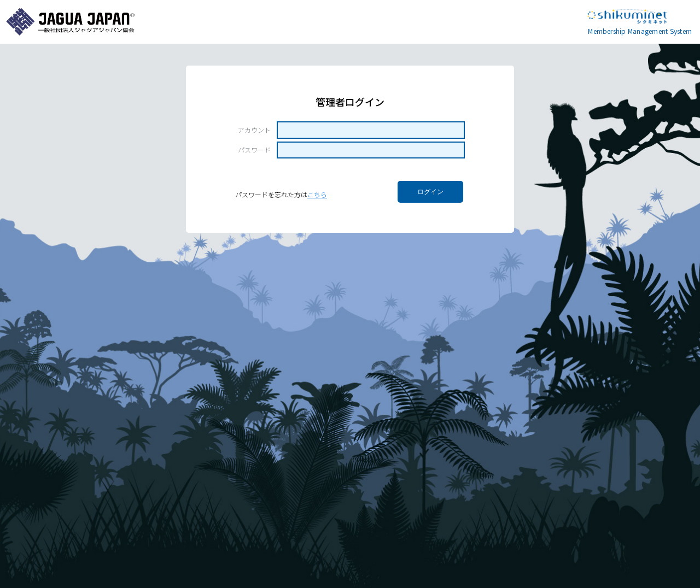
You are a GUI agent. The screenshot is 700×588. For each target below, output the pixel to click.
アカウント (254, 130)
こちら (317, 194)
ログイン (430, 192)
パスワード (254, 150)
